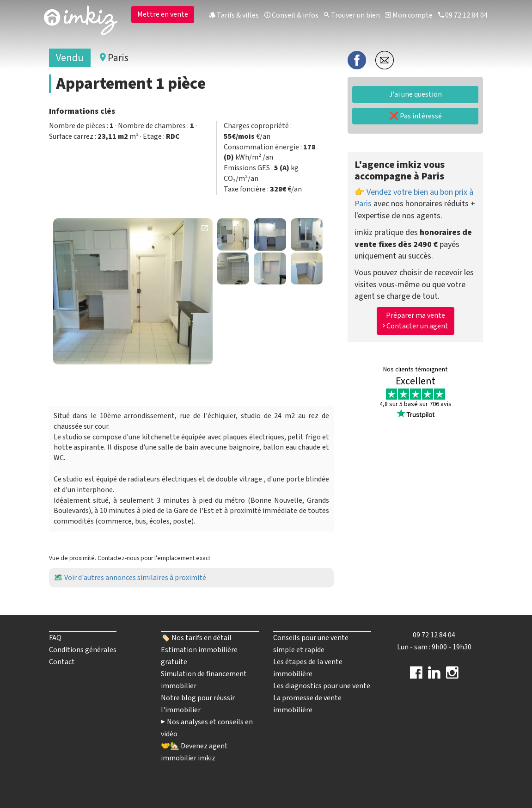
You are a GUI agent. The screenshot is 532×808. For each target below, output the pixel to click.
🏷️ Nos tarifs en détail (196, 638)
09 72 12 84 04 (463, 15)
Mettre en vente (163, 14)
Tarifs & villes (234, 15)
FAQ (55, 638)
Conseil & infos (291, 15)
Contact (62, 662)
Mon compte (409, 15)
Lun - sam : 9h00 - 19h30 (434, 647)
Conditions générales (83, 650)
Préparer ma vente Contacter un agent (416, 321)
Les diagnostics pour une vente (322, 686)
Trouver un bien (352, 15)
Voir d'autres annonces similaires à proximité (135, 578)
